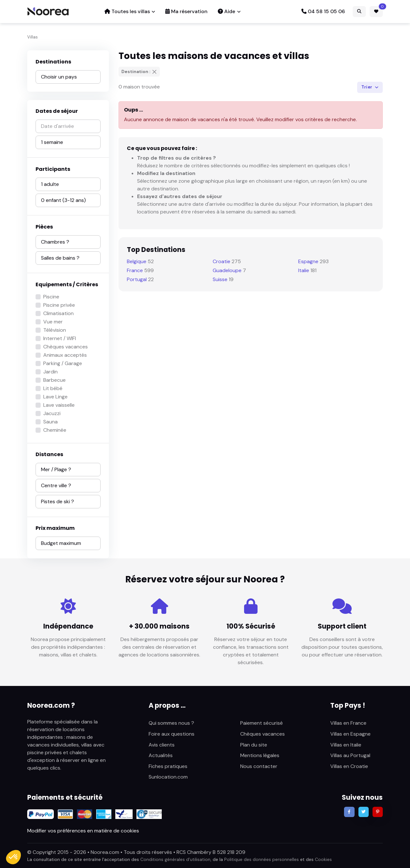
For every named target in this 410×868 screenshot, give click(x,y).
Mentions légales (260, 755)
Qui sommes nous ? (171, 723)
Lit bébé (53, 388)
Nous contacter (259, 766)
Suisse (220, 279)
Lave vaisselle (59, 405)
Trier (367, 87)
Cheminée (55, 430)
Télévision (55, 330)
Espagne (308, 261)
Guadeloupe (227, 270)
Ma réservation (186, 11)
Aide (226, 11)
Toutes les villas (127, 11)
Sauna (50, 422)
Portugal (137, 279)
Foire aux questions (172, 734)
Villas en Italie (346, 745)
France (135, 270)
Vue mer (53, 322)
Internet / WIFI (60, 338)
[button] (13, 857)
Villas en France (348, 723)
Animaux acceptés (65, 355)
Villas (33, 37)
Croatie (221, 261)
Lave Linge (55, 397)
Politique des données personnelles (262, 859)
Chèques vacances (66, 347)
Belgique (137, 261)
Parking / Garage (63, 363)
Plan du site (254, 745)
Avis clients (162, 745)
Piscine (51, 297)
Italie (304, 270)
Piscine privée (59, 305)
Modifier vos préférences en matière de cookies (83, 831)
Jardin (50, 372)
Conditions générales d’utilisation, (176, 859)
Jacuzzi (52, 413)
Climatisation (58, 313)
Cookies (323, 859)
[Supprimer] (154, 72)
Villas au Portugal (350, 755)
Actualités (161, 755)
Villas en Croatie (349, 766)
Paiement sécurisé (262, 723)
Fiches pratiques (168, 766)
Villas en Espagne (350, 734)
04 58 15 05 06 (323, 11)
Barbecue (54, 380)
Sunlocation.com (168, 777)
